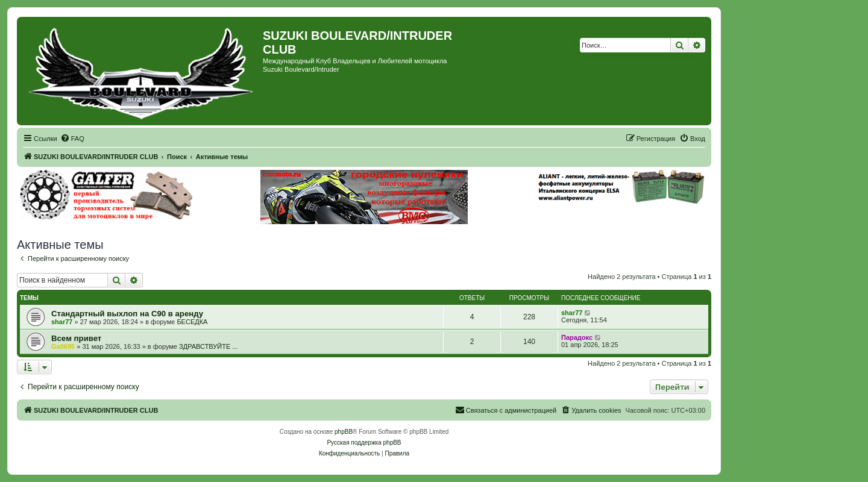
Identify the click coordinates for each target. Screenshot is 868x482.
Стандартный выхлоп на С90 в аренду (127, 314)
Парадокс (577, 337)
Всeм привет (76, 338)
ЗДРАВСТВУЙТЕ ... (208, 346)
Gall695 (63, 346)
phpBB (344, 432)
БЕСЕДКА (192, 322)
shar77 (62, 322)
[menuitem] (72, 139)
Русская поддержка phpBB (364, 443)
